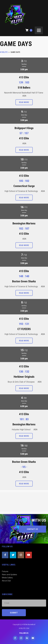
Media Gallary (7, 578)
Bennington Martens (24, 223)
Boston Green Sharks (24, 281)
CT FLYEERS (24, 329)
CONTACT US (32, 529)
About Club (6, 581)
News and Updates (9, 575)
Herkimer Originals (24, 377)
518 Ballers (24, 88)
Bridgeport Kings (24, 128)
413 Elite (24, 77)
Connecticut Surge (24, 186)
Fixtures (5, 571)
